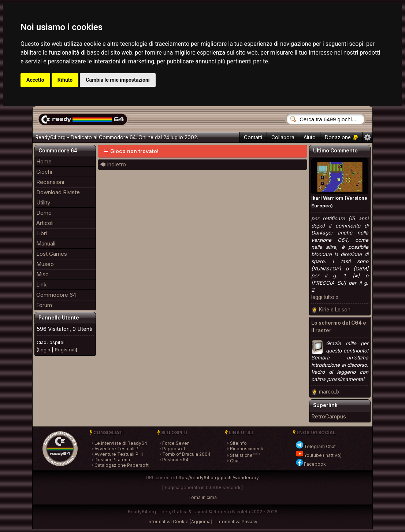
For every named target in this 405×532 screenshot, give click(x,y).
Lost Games (52, 254)
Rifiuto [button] (65, 80)
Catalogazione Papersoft (122, 465)
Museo (45, 264)
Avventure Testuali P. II (119, 454)
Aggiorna (201, 522)
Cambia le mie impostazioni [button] (118, 80)
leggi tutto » (325, 297)
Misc (42, 274)
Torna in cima (202, 497)
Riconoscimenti (247, 449)
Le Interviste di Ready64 (121, 443)
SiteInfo (238, 443)
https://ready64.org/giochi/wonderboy (217, 478)
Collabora (283, 137)
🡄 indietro (113, 164)
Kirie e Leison (335, 310)
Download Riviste (58, 192)
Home (44, 161)
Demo (44, 213)
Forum (44, 305)
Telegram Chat (315, 446)
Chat (235, 461)
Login (44, 350)
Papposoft (174, 449)
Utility (43, 202)
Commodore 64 (56, 295)
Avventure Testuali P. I (118, 449)
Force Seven (176, 443)
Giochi (44, 172)
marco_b (329, 392)
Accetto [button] (35, 80)
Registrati (65, 350)
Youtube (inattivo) (318, 455)
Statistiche (241, 455)
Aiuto (310, 137)
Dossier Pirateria (112, 460)
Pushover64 (175, 460)
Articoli (45, 223)
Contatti (253, 137)
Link (41, 285)
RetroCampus (329, 416)
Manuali (46, 243)
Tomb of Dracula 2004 (186, 454)
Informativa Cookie (168, 522)
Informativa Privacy (237, 522)
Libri (42, 233)
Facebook (311, 464)
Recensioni (50, 182)
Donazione (341, 137)
